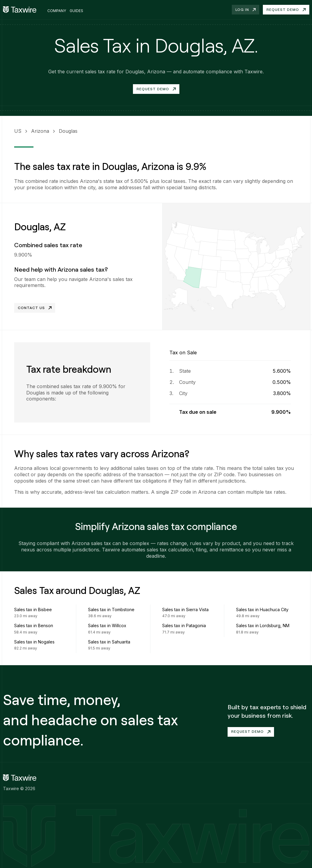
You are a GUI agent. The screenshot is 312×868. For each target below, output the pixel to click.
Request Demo (156, 89)
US (18, 131)
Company (57, 11)
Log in (246, 10)
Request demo (286, 10)
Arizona (40, 131)
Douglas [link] (68, 131)
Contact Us (35, 308)
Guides (76, 11)
